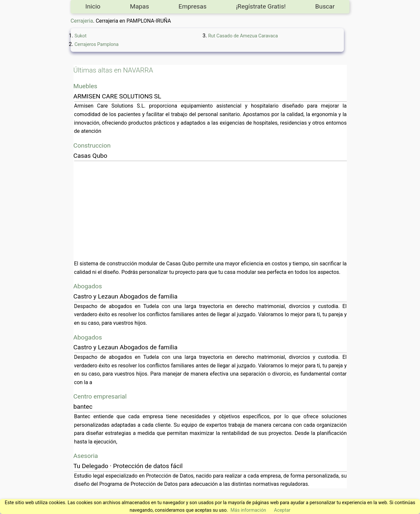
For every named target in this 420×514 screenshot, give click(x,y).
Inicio (93, 6)
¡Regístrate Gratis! (261, 6)
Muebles (85, 86)
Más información (248, 510)
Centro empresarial (100, 396)
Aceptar (282, 510)
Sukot (81, 36)
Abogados (88, 286)
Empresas (192, 6)
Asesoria (86, 456)
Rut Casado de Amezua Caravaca (243, 36)
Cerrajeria (82, 21)
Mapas (139, 6)
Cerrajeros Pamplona (96, 44)
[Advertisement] (210, 210)
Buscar (325, 6)
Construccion (92, 145)
